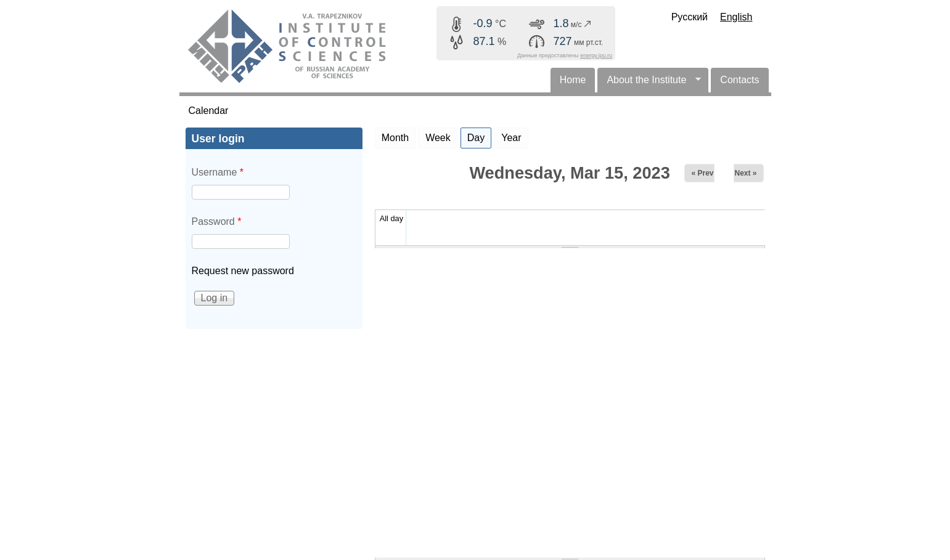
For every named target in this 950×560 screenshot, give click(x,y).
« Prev (702, 173)
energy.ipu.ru (596, 55)
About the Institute (649, 83)
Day (479, 136)
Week (438, 138)
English (736, 17)
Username (218, 172)
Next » (745, 173)
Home (573, 80)
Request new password (243, 271)
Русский (690, 17)
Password (217, 221)
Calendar (209, 111)
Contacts (739, 80)
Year (511, 138)
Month (395, 138)
